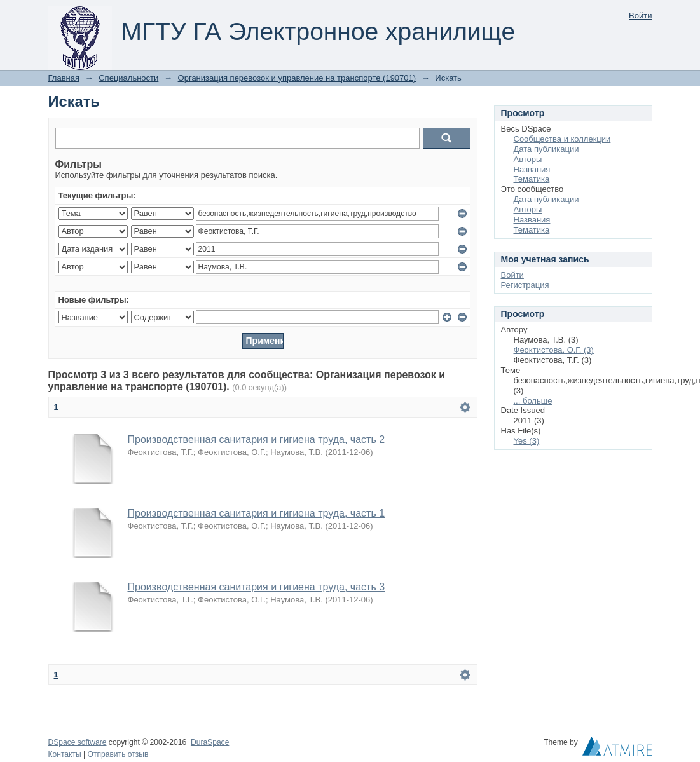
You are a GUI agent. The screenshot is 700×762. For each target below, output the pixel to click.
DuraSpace (210, 742)
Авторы (528, 159)
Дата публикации (546, 149)
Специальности (128, 78)
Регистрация (525, 285)
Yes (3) (527, 441)
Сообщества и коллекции (562, 139)
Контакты (65, 754)
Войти (640, 16)
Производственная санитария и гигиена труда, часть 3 (257, 587)
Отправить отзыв (118, 754)
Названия (532, 169)
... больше (533, 401)
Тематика (532, 179)
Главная (64, 78)
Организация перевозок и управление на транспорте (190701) (297, 78)
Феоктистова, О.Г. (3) (554, 350)
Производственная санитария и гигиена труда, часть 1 (257, 513)
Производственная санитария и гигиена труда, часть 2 (257, 439)
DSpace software (78, 742)
